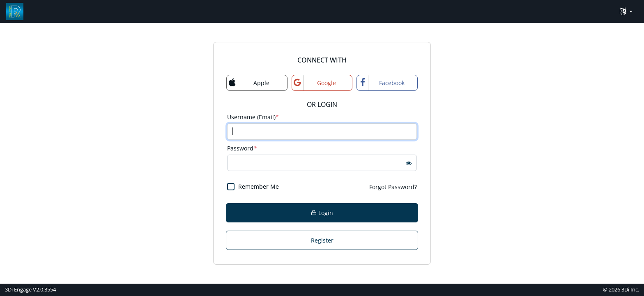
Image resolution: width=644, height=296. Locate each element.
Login (322, 213)
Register (322, 240)
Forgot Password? (393, 187)
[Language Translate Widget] (626, 12)
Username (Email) (253, 117)
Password (242, 148)
